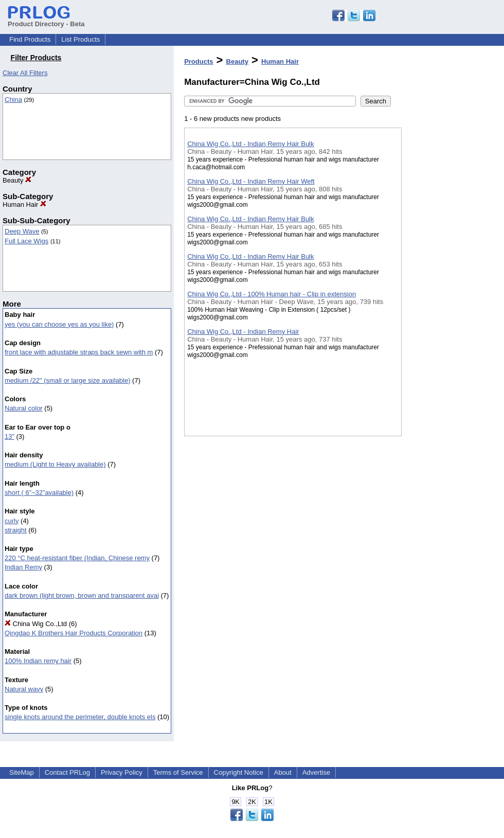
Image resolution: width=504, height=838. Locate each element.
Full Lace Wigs (26, 241)
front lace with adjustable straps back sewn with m (79, 352)
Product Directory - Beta (46, 20)
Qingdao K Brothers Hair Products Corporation (74, 633)
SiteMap (22, 772)
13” (10, 436)
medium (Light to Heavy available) (55, 464)
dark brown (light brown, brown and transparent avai (82, 595)
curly (12, 521)
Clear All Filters (25, 73)
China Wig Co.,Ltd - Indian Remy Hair (243, 332)
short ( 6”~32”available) (39, 493)
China (13, 100)
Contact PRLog (67, 772)
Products (199, 61)
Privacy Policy (122, 772)
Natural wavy (24, 689)
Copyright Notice (239, 772)
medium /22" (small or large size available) (68, 380)
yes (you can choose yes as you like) (59, 324)
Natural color (24, 408)
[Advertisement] (453, 267)
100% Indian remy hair (38, 661)
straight (16, 530)
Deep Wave (22, 231)
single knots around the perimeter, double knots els (80, 717)
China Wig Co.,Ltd (36, 624)
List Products (80, 39)
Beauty (17, 180)
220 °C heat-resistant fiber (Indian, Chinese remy (77, 558)
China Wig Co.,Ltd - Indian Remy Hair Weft (251, 181)
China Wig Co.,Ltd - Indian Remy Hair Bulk (250, 144)
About (283, 772)
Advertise (316, 772)
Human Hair (24, 204)
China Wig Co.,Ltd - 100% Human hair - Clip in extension (272, 294)
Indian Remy (23, 567)
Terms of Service (178, 772)
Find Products (30, 39)
